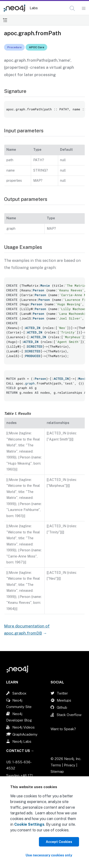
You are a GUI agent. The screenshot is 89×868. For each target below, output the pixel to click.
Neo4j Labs (22, 741)
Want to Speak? (63, 729)
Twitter (62, 693)
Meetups (64, 700)
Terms (56, 765)
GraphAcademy (25, 734)
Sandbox (19, 693)
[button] (72, 8)
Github (62, 707)
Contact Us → (20, 751)
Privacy (70, 765)
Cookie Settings (29, 824)
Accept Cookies (59, 842)
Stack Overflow (69, 715)
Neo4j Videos (23, 727)
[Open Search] (73, 9)
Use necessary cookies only (49, 855)
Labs (34, 8)
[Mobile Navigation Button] (83, 9)
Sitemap (57, 771)
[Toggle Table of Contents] (5, 20)
